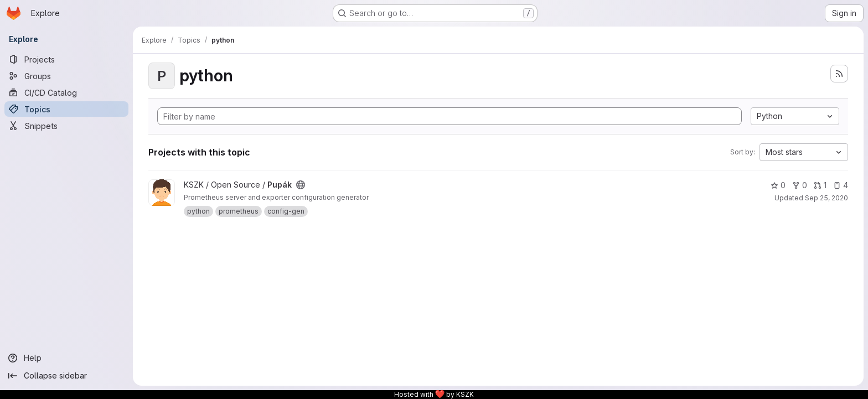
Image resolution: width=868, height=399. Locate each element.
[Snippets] (66, 126)
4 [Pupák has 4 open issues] (841, 185)
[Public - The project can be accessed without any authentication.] (301, 185)
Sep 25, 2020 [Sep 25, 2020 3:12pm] (826, 198)
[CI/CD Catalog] (66, 92)
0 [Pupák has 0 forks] (800, 185)
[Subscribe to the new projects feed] (839, 74)
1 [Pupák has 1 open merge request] (820, 185)
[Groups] (66, 76)
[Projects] (66, 59)
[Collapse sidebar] (66, 376)
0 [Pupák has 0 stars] (778, 185)
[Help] (66, 358)
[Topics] (66, 109)
